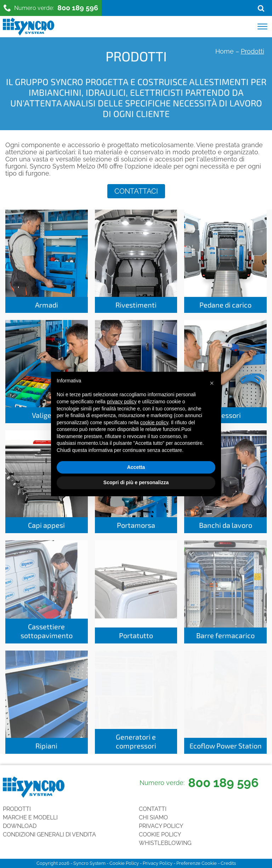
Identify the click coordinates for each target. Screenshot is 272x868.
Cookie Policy (160, 834)
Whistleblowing (165, 843)
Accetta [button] (136, 467)
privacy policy (122, 402)
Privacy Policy (161, 826)
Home (225, 51)
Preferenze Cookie (197, 863)
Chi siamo (153, 817)
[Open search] (261, 8)
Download (20, 826)
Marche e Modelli (30, 817)
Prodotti (17, 809)
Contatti (153, 809)
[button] (212, 383)
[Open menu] (262, 27)
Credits (228, 863)
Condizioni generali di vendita (49, 834)
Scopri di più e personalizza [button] (136, 482)
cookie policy (154, 422)
